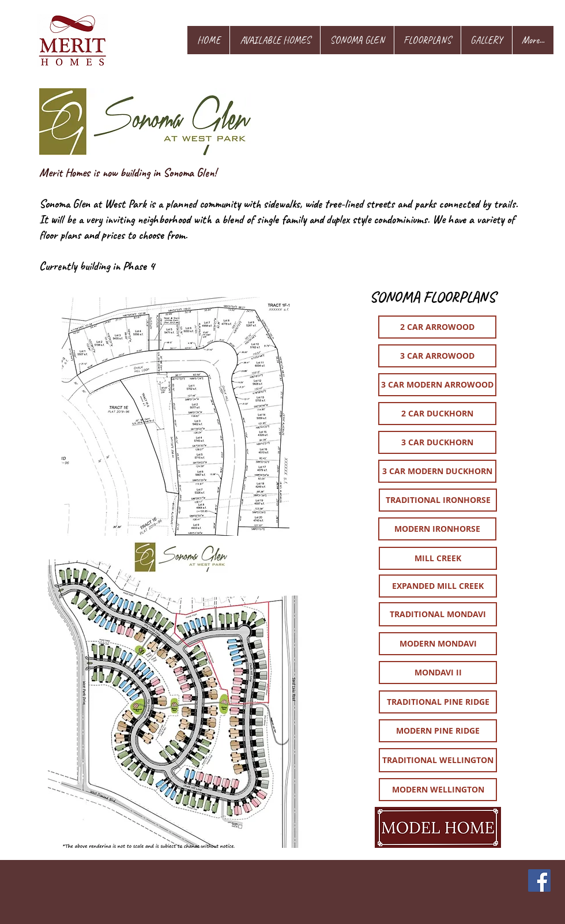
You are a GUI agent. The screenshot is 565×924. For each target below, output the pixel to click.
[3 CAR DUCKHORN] (437, 442)
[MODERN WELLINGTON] (438, 790)
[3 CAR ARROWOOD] (437, 356)
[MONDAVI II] (438, 673)
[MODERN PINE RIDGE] (438, 731)
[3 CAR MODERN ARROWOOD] (437, 385)
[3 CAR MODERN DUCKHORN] (437, 471)
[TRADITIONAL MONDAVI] (438, 614)
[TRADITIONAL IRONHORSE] (438, 500)
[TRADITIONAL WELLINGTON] (438, 760)
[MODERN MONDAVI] (438, 644)
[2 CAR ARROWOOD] (437, 327)
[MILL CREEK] (438, 558)
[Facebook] (539, 880)
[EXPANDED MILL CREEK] (438, 586)
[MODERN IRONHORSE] (437, 529)
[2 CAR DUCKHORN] (437, 414)
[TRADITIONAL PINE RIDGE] (438, 702)
